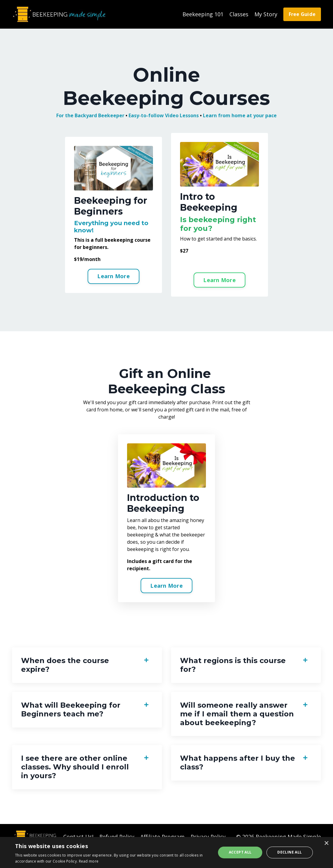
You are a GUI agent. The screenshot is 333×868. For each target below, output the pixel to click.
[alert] (166, 852)
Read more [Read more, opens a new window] (89, 861)
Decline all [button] (289, 852)
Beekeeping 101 (203, 14)
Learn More (114, 276)
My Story (266, 14)
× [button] (326, 843)
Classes (239, 14)
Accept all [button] (240, 852)
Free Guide (302, 14)
